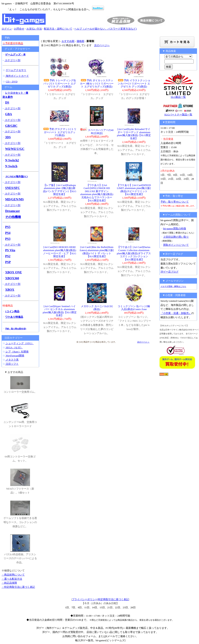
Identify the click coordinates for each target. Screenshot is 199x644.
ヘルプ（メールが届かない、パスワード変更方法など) (105, 29)
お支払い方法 (34, 29)
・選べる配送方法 (12, 579)
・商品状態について (13, 575)
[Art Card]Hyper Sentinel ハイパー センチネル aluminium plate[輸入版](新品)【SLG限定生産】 (60, 311)
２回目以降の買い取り (176, 237)
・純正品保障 (9, 583)
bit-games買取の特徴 (175, 229)
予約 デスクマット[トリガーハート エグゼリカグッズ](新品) (60, 132)
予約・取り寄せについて (175, 202)
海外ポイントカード (17, 76)
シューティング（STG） (19, 343)
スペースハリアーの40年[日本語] (97, 132)
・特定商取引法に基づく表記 (18, 587)
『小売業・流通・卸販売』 (176, 313)
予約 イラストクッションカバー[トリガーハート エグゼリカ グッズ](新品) (134, 83)
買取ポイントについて (176, 245)
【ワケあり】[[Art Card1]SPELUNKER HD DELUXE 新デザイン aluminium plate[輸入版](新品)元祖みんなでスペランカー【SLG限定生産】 (97, 193)
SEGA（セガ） (14, 347)
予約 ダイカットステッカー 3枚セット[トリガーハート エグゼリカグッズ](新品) (97, 83)
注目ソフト (12, 364)
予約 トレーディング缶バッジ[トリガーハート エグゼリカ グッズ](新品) (60, 83)
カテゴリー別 (12, 60)
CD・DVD (12, 82)
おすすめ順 (68, 41)
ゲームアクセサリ (16, 70)
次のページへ (102, 45)
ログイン (7, 29)
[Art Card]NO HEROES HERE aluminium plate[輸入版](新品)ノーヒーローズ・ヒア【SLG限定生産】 (60, 252)
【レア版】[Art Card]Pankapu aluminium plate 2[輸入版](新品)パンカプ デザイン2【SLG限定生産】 (60, 190)
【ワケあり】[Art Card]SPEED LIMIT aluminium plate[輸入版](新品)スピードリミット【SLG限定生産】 (134, 190)
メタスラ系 (12, 360)
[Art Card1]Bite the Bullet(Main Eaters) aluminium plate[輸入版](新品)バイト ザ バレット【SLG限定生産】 (97, 252)
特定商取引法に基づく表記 (113, 599)
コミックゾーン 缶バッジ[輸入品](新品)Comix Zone (134, 308)
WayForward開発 (15, 356)
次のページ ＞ (143, 342)
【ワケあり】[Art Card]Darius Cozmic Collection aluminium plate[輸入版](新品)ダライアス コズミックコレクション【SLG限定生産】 (134, 253)
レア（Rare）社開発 (17, 352)
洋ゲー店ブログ (169, 272)
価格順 (80, 41)
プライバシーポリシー (85, 599)
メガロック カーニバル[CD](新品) (97, 308)
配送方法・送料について (58, 29)
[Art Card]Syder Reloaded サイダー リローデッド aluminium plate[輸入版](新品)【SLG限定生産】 (134, 134)
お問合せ (19, 29)
